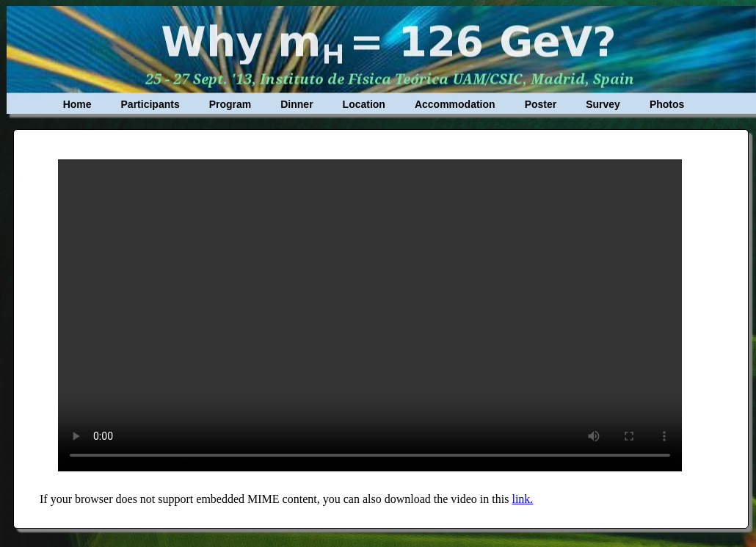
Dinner (297, 104)
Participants (150, 104)
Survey (603, 104)
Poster (541, 104)
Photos (667, 104)
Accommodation (455, 104)
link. (522, 499)
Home (77, 104)
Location (364, 104)
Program (230, 104)
